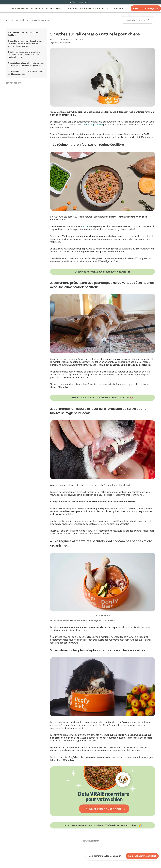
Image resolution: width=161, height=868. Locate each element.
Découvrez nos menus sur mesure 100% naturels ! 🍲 (103, 272)
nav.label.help (86, 8)
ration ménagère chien (92, 125)
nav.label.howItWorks (19, 8)
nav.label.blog (99, 8)
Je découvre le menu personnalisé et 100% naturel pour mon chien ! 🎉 (103, 825)
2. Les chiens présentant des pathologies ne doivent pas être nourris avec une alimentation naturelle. (26, 43)
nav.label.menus (37, 8)
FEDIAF (86, 226)
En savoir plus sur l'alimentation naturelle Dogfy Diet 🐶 (103, 398)
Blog (8, 20)
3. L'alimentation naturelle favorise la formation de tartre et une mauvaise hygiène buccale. (24, 55)
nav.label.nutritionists (54, 8)
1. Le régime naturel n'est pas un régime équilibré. (25, 34)
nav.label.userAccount (120, 8)
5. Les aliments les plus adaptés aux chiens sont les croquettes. (26, 73)
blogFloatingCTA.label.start (142, 856)
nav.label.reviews (71, 8)
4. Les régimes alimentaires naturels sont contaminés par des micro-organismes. (26, 64)
